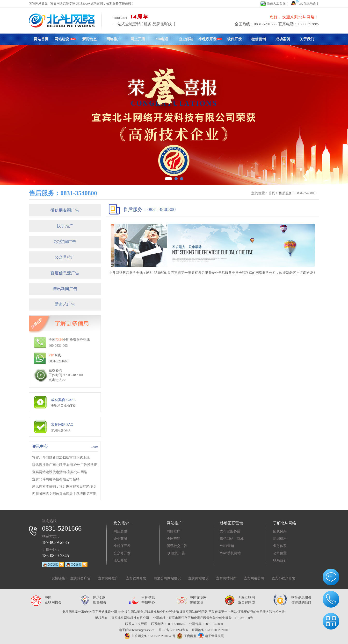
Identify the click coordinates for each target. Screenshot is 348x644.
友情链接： (60, 578)
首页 (272, 193)
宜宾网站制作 (226, 578)
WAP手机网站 (230, 553)
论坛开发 (120, 560)
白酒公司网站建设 (167, 578)
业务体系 (280, 546)
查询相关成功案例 (64, 406)
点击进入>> (57, 380)
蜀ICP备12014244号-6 (173, 630)
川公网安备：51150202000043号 (150, 636)
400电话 (162, 39)
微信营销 (259, 39)
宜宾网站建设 (198, 578)
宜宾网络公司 (254, 578)
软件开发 (234, 39)
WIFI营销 (227, 546)
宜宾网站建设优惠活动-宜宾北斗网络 (60, 472)
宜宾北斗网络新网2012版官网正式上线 (61, 458)
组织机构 (280, 539)
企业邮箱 (186, 39)
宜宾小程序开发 (283, 578)
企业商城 (120, 539)
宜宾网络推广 (108, 578)
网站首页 (41, 39)
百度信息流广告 (65, 273)
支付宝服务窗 (230, 531)
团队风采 (280, 531)
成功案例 (283, 39)
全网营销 (174, 539)
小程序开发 (210, 39)
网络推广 (114, 39)
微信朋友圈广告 (65, 210)
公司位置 (280, 553)
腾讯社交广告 (177, 546)
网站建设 (65, 39)
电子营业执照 (211, 636)
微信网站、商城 (232, 539)
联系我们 (280, 560)
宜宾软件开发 (136, 578)
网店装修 (120, 531)
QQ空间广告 (65, 242)
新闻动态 (89, 39)
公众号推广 (65, 257)
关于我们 (307, 39)
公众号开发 (122, 553)
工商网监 (186, 636)
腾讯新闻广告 (65, 289)
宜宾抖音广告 (80, 578)
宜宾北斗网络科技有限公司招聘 (56, 479)
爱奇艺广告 (65, 304)
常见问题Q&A (61, 430)
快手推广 (65, 226)
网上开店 (138, 39)
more (94, 447)
